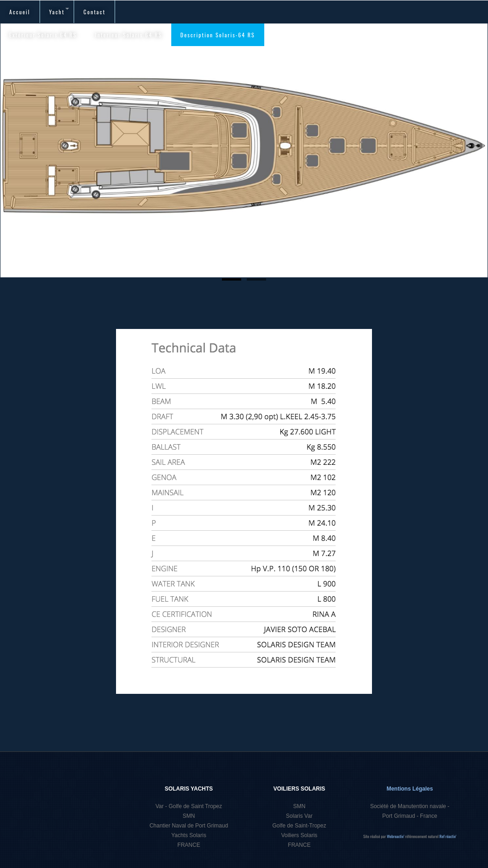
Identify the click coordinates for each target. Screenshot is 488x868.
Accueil (20, 12)
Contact (94, 12)
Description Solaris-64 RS (218, 35)
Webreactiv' (396, 836)
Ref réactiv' (448, 836)
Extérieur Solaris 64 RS (43, 35)
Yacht (59, 12)
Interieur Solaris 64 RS (129, 35)
